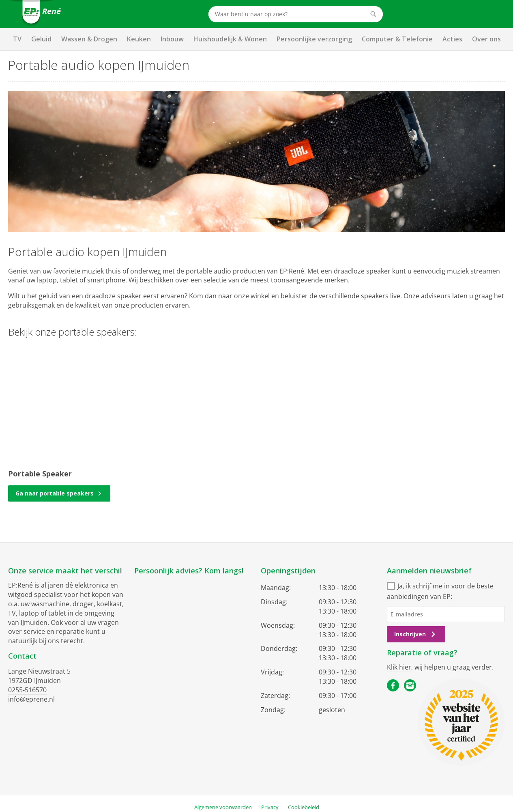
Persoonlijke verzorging (314, 39)
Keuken (139, 39)
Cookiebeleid (304, 807)
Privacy (270, 807)
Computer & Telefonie (397, 39)
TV (17, 39)
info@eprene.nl (31, 699)
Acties (452, 39)
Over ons (486, 39)
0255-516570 (27, 690)
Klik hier (399, 667)
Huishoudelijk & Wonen (230, 39)
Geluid (41, 39)
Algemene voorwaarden (223, 807)
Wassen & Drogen (89, 39)
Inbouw (172, 39)
